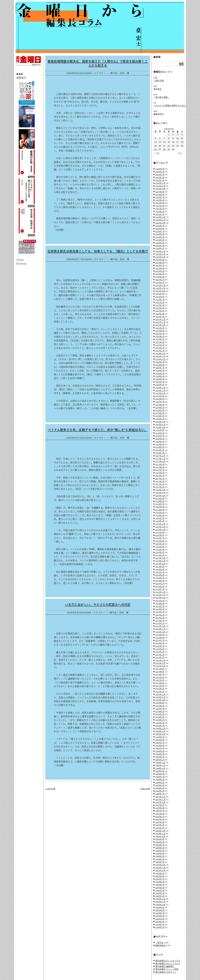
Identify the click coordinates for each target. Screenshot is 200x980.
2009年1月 (160, 760)
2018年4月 (160, 444)
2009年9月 (160, 737)
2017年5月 (160, 476)
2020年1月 (160, 385)
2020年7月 (160, 368)
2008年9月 (160, 771)
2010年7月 (160, 709)
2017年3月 (160, 481)
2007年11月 (160, 800)
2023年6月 (160, 268)
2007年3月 (160, 822)
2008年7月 (160, 777)
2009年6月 (160, 746)
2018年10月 (160, 427)
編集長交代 (159, 114)
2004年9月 (160, 907)
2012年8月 (160, 638)
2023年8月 (160, 263)
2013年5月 (160, 612)
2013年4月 (160, 615)
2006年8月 (160, 842)
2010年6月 (160, 711)
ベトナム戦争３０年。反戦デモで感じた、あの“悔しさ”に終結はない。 (98, 430)
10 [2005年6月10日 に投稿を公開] (177, 138)
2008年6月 (160, 780)
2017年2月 (160, 484)
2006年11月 (160, 834)
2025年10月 (160, 189)
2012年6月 (160, 643)
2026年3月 (160, 175)
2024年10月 (160, 223)
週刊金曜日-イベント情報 (167, 969)
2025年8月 (160, 195)
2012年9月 (160, 635)
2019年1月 (160, 419)
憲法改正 (157, 89)
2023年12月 (160, 251)
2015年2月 (160, 552)
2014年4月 (160, 581)
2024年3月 (160, 243)
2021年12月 (160, 319)
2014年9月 (160, 567)
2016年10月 (160, 496)
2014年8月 (160, 569)
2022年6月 (160, 302)
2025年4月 (160, 206)
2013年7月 (160, 606)
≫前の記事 (145, 789)
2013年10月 (160, 598)
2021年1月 (160, 351)
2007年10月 (160, 802)
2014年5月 (160, 578)
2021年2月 (160, 348)
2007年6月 (160, 814)
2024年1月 (160, 248)
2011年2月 (160, 689)
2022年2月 (160, 314)
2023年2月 (160, 280)
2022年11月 (160, 288)
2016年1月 (160, 521)
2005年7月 (160, 879)
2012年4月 (160, 649)
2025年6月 (160, 200)
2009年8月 (160, 740)
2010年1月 (160, 726)
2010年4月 (160, 717)
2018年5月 (160, 442)
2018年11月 (160, 425)
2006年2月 (160, 859)
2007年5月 (160, 817)
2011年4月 (160, 683)
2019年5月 (160, 408)
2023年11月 (160, 254)
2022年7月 (160, 300)
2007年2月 (160, 825)
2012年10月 (160, 632)
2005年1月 (160, 896)
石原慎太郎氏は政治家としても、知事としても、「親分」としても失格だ (98, 251)
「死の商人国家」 (162, 97)
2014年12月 (160, 558)
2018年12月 (160, 422)
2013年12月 (160, 592)
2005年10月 (160, 870)
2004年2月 (160, 927)
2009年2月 (160, 757)
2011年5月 (160, 680)
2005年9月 (160, 873)
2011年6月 (160, 677)
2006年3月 (160, 856)
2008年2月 (160, 791)
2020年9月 (160, 362)
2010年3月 (160, 720)
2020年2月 (160, 382)
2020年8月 (160, 365)
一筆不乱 (159, 943)
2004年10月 (160, 905)
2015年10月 (160, 530)
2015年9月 (160, 532)
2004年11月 (160, 902)
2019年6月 (160, 405)
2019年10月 (160, 393)
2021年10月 (160, 325)
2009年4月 (160, 751)
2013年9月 (160, 601)
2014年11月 (160, 561)
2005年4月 (160, 888)
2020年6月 (160, 371)
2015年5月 (160, 544)
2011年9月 (160, 669)
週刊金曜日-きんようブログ (168, 964)
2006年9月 (160, 839)
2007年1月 (160, 828)
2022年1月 (160, 317)
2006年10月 (160, 836)
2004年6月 (160, 916)
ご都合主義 (159, 81)
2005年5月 (160, 885)
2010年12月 (160, 694)
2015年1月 (160, 555)
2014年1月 (160, 589)
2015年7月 (160, 538)
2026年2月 (160, 177)
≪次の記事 (50, 789)
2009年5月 (160, 748)
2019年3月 (160, 413)
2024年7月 (160, 231)
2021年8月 (160, 331)
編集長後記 (160, 945)
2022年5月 (160, 305)
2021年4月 (160, 342)
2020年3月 (160, 379)
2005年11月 (160, 868)
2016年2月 (160, 518)
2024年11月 (160, 220)
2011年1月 (160, 692)
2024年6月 (160, 234)
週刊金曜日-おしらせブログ (168, 961)
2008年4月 (160, 785)
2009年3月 (160, 754)
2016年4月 (160, 513)
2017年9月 (160, 464)
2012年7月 (160, 640)
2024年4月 (160, 240)
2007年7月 (160, 811)
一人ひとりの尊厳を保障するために (170, 105)
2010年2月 (160, 723)
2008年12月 (160, 763)
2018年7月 (160, 436)
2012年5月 (160, 646)
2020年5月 (160, 373)
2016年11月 (160, 493)
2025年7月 (160, 197)
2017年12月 (160, 456)
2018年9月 (160, 430)
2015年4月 (160, 547)
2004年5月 (160, 919)
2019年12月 (160, 388)
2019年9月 (160, 396)
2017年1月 (160, 487)
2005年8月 (160, 876)
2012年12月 (160, 626)
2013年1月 (160, 623)
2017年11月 (160, 459)
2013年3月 (160, 618)
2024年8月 (160, 229)
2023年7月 (160, 265)
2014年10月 (160, 564)
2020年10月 (160, 359)
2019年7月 (160, 402)
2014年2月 (160, 587)
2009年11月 (160, 731)
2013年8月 (160, 604)
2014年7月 (160, 572)
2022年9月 (160, 294)
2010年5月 (160, 714)
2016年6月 (160, 507)
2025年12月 (160, 183)
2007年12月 (160, 797)
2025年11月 (160, 186)
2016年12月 (160, 490)
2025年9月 (160, 192)
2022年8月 (160, 297)
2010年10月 (160, 700)
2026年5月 (160, 169)
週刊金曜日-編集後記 (165, 966)
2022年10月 (160, 291)
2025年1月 (160, 214)
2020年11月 (160, 356)
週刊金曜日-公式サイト (166, 972)
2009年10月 (160, 734)
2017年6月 (160, 473)
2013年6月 (160, 609)
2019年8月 (160, 399)
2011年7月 (160, 674)
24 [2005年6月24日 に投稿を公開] (177, 146)
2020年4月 (160, 376)
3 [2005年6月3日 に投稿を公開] (178, 135)
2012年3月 (160, 652)
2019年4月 (160, 410)
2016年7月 (160, 504)
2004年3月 (160, 924)
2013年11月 (160, 595)
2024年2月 (160, 246)
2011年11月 (160, 663)
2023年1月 (160, 283)
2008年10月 (160, 768)
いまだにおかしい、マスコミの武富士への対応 (98, 605)
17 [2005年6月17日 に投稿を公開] (177, 142)
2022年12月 (160, 285)
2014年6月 (160, 575)
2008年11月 (160, 765)
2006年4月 (160, 853)
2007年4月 (160, 819)
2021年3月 (160, 345)
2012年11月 (160, 629)
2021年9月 (160, 328)
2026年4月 (160, 172)
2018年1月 (160, 453)
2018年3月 (160, 447)
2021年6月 (160, 336)
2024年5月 (160, 237)
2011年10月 (160, 666)
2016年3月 (160, 515)
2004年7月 (160, 913)
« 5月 (157, 153)
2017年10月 (160, 461)
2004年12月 (160, 899)
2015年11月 (160, 527)
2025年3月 (160, 209)
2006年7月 (160, 845)
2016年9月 (160, 498)
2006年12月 (160, 831)
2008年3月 (160, 788)
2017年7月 (160, 470)
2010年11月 (160, 697)
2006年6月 (160, 848)
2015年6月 (160, 541)
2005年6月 (160, 882)
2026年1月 (160, 180)
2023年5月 (160, 271)
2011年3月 (160, 686)
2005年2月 (160, 893)
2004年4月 (160, 922)
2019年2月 (160, 416)
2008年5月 (160, 783)
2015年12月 (160, 524)
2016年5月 (160, 510)
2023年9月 (160, 260)
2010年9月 (160, 703)
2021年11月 (160, 322)
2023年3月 (160, 277)
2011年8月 (160, 672)
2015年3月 (160, 550)
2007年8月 (160, 808)
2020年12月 (160, 354)
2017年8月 (160, 467)
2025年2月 (160, 212)
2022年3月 (160, 311)
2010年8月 (160, 706)
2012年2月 (160, 655)
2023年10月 (160, 257)
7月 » (180, 153)
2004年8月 (160, 910)
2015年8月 (160, 535)
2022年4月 (160, 308)
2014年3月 (160, 584)
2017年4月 (160, 479)
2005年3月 (160, 890)
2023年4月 (160, 274)
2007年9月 (160, 805)
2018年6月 (160, 439)
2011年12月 (160, 660)
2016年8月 (160, 501)
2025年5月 (160, 203)
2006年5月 (160, 851)
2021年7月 (160, 334)
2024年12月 (160, 217)
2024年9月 (160, 226)
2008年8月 (160, 774)
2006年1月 (160, 862)
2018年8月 (160, 433)
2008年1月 (160, 794)
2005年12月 (160, 865)
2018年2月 (160, 450)
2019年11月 (160, 391)
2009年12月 (160, 728)
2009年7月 (160, 743)
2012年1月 (160, 657)
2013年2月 (160, 621)
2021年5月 (160, 339)
